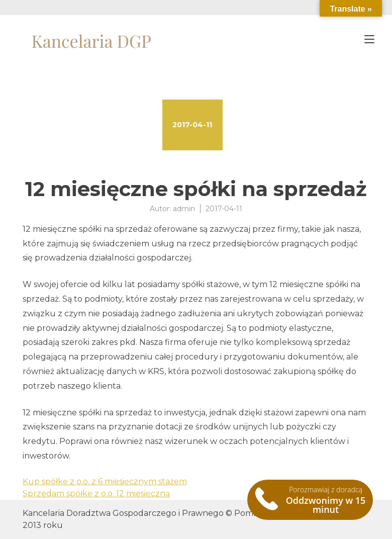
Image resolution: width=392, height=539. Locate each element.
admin (184, 209)
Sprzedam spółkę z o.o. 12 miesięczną (96, 493)
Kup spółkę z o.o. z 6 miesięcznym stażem (105, 481)
